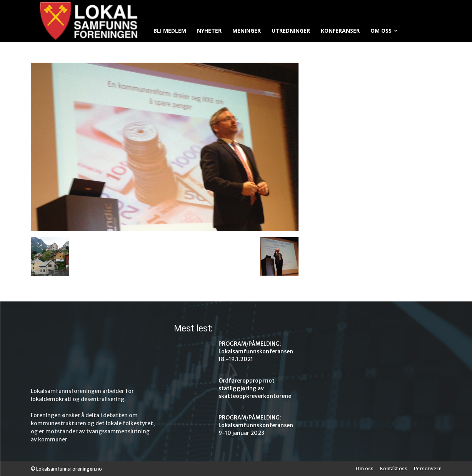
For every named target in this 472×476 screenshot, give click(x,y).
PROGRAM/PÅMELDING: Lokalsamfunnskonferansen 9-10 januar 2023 (256, 425)
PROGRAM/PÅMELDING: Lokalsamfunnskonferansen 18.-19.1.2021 (256, 351)
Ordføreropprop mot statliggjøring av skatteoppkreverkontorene (255, 388)
